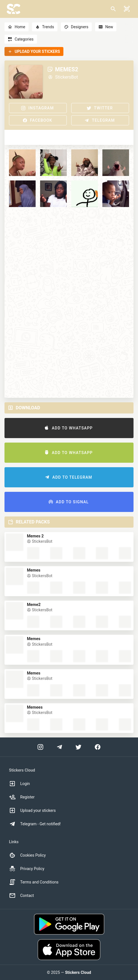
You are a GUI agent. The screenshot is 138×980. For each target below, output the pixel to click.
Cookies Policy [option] (27, 855)
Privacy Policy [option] (27, 869)
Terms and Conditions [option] (34, 882)
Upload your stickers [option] (32, 810)
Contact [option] (21, 896)
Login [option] (19, 784)
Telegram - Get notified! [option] (35, 824)
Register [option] (22, 797)
